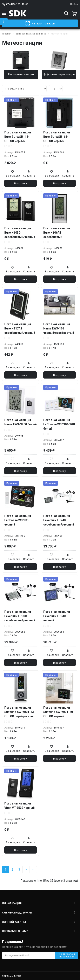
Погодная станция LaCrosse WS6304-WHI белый (59, 424)
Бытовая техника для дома (31, 34)
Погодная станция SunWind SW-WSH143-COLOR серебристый (20, 712)
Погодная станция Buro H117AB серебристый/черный (20, 328)
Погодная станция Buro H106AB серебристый (57, 233)
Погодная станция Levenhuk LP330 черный (57, 616)
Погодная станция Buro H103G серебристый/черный (20, 233)
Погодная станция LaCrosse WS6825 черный (18, 520)
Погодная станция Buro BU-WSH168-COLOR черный (57, 137)
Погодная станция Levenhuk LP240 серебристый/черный (59, 520)
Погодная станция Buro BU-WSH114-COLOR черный (18, 137)
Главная (7, 34)
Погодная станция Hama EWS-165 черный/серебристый (59, 328)
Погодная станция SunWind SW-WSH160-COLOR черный (59, 712)
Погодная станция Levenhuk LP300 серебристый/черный (20, 616)
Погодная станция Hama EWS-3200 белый (21, 422)
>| (33, 870)
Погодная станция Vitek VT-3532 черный (19, 806)
